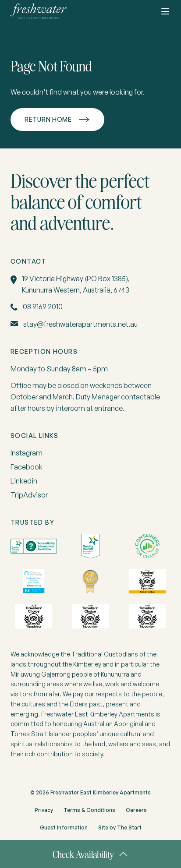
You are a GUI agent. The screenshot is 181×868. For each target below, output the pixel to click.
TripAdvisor (29, 495)
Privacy (44, 810)
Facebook (27, 467)
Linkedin (24, 481)
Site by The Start (120, 827)
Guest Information (64, 827)
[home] (39, 11)
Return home (48, 119)
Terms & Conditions (89, 810)
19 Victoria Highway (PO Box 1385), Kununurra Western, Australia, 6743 (76, 284)
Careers (136, 810)
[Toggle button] (165, 11)
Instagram (27, 453)
